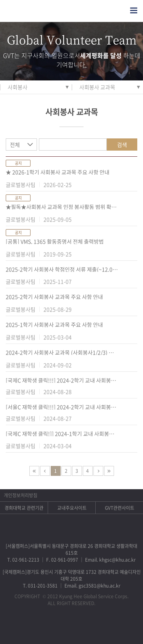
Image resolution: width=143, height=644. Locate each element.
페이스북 (42, 627)
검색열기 (119, 10)
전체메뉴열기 (134, 10)
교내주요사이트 (72, 508)
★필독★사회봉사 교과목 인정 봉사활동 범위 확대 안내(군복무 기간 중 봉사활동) (62, 207)
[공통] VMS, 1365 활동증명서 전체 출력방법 (55, 241)
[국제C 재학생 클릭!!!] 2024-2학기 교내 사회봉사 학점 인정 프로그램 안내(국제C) (62, 380)
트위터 (62, 627)
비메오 (81, 627)
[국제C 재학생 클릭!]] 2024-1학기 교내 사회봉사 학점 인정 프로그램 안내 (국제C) (62, 434)
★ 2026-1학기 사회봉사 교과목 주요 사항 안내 (58, 172)
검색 (122, 145)
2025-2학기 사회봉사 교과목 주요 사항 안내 (54, 297)
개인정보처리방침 (21, 495)
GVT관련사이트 (120, 508)
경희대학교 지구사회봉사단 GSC (41, 11)
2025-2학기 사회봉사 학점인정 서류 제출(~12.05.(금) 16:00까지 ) (62, 269)
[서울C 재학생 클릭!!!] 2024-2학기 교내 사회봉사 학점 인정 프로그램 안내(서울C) (62, 407)
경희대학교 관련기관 (24, 508)
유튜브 (101, 627)
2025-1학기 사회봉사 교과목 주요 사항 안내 (54, 324)
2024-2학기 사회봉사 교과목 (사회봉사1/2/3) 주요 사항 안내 (62, 352)
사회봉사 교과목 (97, 87)
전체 (15, 145)
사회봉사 (18, 87)
